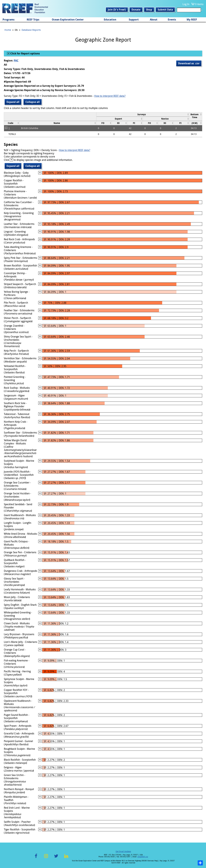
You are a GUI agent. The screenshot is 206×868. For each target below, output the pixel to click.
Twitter (56, 858)
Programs (9, 20)
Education (110, 20)
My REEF (192, 20)
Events (172, 20)
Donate (136, 10)
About (154, 20)
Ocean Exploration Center (68, 20)
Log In (186, 4)
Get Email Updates (123, 851)
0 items (199, 4)
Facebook (36, 858)
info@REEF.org (143, 857)
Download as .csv (189, 63)
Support (134, 20)
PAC (16, 60)
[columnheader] (143, 114)
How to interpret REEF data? (110, 96)
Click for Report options (25, 53)
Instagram (46, 858)
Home (8, 30)
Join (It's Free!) (117, 10)
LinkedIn (66, 858)
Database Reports (31, 30)
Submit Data (165, 10)
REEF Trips (33, 20)
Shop (149, 10)
